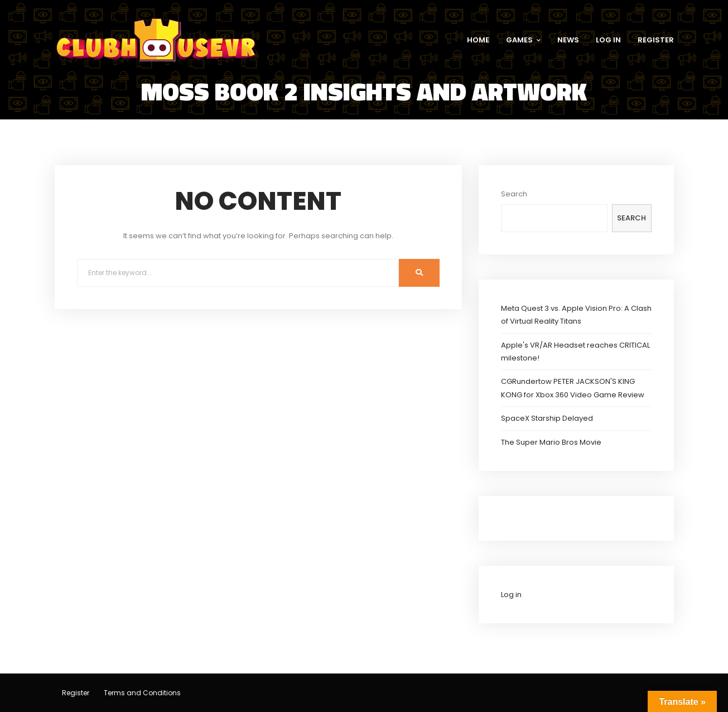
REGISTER (656, 40)
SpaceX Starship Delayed (547, 418)
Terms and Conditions (142, 693)
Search (514, 194)
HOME (478, 40)
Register (76, 693)
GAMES (523, 40)
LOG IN (608, 40)
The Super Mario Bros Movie (551, 442)
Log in (511, 595)
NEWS (568, 40)
